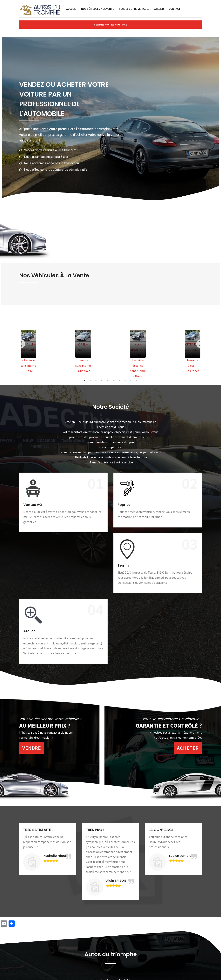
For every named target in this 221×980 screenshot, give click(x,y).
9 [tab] (131, 380)
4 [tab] (102, 380)
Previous (21, 344)
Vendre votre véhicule (134, 9)
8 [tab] (125, 380)
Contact (175, 9)
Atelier (159, 9)
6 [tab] (113, 380)
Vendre (32, 748)
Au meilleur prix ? (45, 726)
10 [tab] (137, 380)
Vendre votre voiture (111, 25)
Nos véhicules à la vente (98, 9)
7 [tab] (119, 380)
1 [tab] (84, 380)
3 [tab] (96, 380)
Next (200, 344)
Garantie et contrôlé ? (169, 726)
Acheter (188, 748)
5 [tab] (108, 380)
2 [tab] (90, 380)
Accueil (71, 9)
